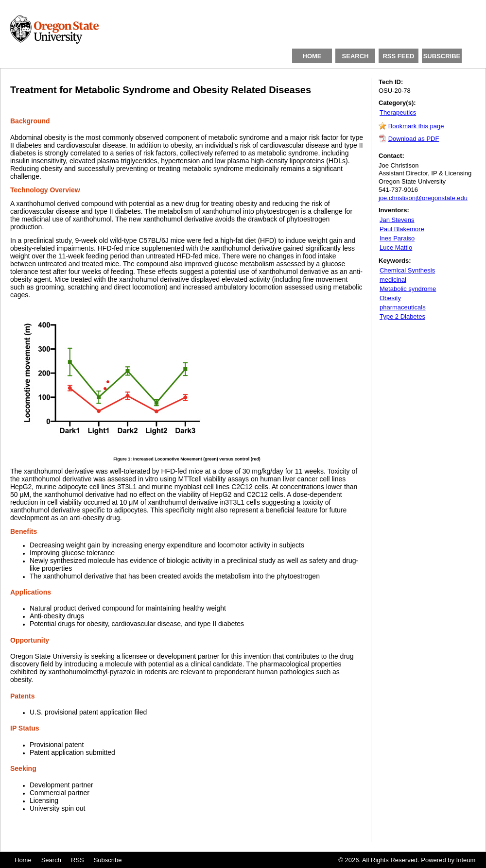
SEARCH (356, 56)
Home (23, 860)
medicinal (393, 280)
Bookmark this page (416, 126)
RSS (78, 860)
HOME (312, 56)
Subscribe (108, 860)
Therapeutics (398, 112)
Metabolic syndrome (408, 289)
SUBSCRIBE (442, 56)
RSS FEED (398, 56)
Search (51, 860)
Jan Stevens (397, 220)
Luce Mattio (396, 247)
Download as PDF (414, 139)
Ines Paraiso (397, 238)
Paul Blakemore (402, 229)
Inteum (466, 860)
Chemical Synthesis (407, 270)
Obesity (390, 298)
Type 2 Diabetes (402, 316)
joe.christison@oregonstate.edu (423, 198)
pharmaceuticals (403, 307)
